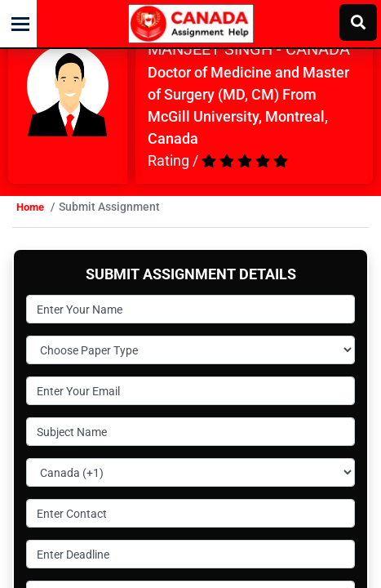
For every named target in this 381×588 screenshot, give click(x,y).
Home (30, 207)
